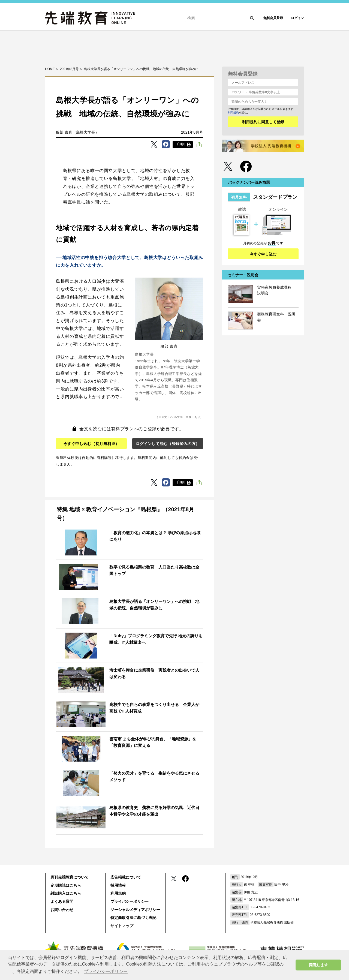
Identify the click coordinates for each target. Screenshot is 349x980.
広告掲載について (126, 877)
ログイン (297, 18)
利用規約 (233, 112)
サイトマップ (122, 926)
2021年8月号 (192, 132)
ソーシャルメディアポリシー (135, 910)
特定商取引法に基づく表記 (133, 918)
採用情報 (118, 885)
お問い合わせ (62, 910)
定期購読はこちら (66, 885)
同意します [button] (318, 965)
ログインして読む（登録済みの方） (168, 444)
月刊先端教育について (70, 877)
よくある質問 (62, 901)
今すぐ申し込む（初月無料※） (91, 444)
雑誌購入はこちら (66, 893)
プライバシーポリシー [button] (106, 971)
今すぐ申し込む (263, 254)
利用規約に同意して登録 (263, 122)
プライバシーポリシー (130, 901)
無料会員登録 (273, 18)
